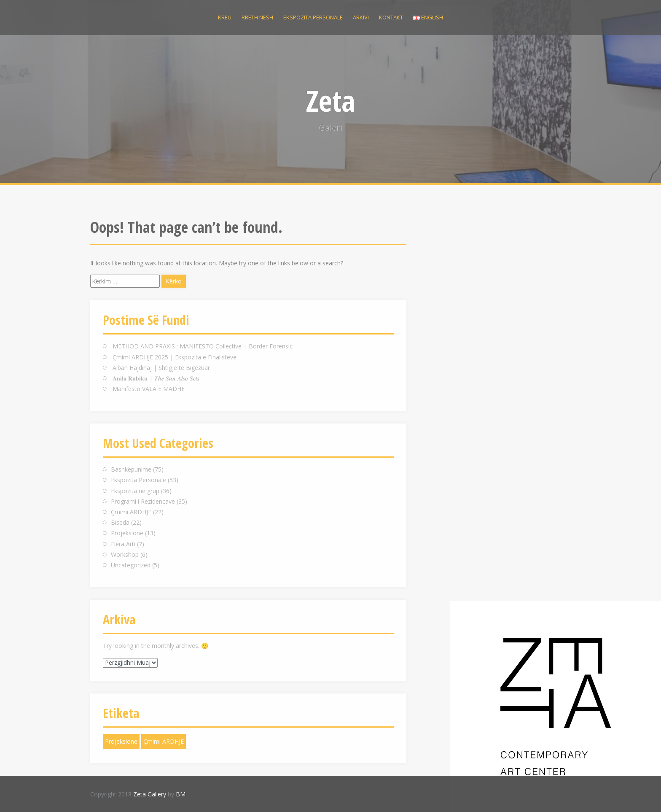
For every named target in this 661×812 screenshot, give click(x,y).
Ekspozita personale (313, 17)
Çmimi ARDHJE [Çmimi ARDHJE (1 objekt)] (164, 741)
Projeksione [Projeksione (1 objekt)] (121, 741)
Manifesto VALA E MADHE (149, 389)
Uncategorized (131, 565)
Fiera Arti (123, 544)
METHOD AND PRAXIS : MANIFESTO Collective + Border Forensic (203, 346)
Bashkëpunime (131, 469)
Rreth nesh (257, 17)
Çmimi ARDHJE (131, 512)
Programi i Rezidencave (143, 501)
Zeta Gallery (150, 794)
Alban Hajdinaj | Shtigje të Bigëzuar (161, 368)
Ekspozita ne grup (135, 491)
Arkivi (361, 17)
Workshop (125, 554)
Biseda (120, 522)
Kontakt (391, 17)
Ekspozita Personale (138, 480)
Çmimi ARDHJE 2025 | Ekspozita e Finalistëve (175, 357)
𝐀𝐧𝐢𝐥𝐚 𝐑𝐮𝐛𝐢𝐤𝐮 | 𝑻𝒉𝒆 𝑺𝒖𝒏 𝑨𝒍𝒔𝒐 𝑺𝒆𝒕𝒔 (156, 378)
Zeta (331, 100)
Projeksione (127, 533)
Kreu (225, 17)
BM (181, 794)
